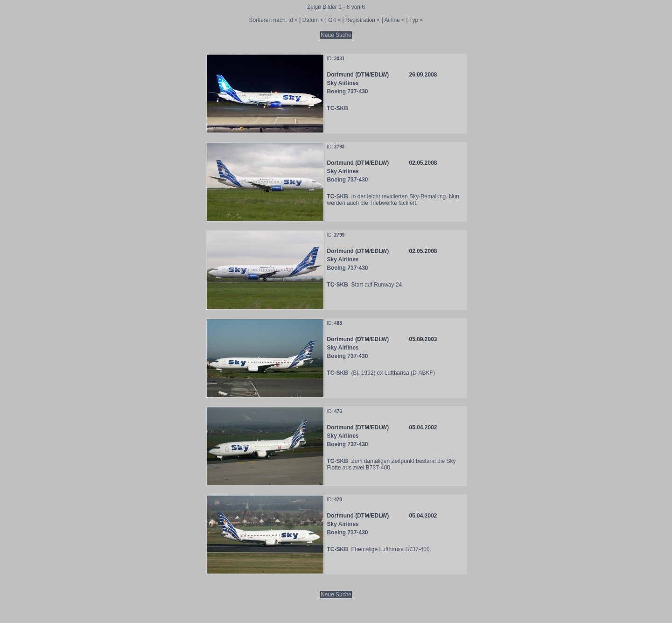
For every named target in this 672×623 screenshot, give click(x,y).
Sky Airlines (343, 83)
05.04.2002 (423, 427)
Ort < (334, 20)
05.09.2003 (423, 339)
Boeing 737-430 (348, 91)
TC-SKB (338, 108)
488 (338, 323)
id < (293, 20)
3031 (339, 59)
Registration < (363, 20)
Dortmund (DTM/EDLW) (358, 75)
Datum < (313, 20)
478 (338, 500)
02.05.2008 (423, 163)
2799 (339, 235)
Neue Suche (336, 35)
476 (338, 411)
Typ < (416, 20)
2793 (339, 147)
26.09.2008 (423, 75)
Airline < (395, 20)
